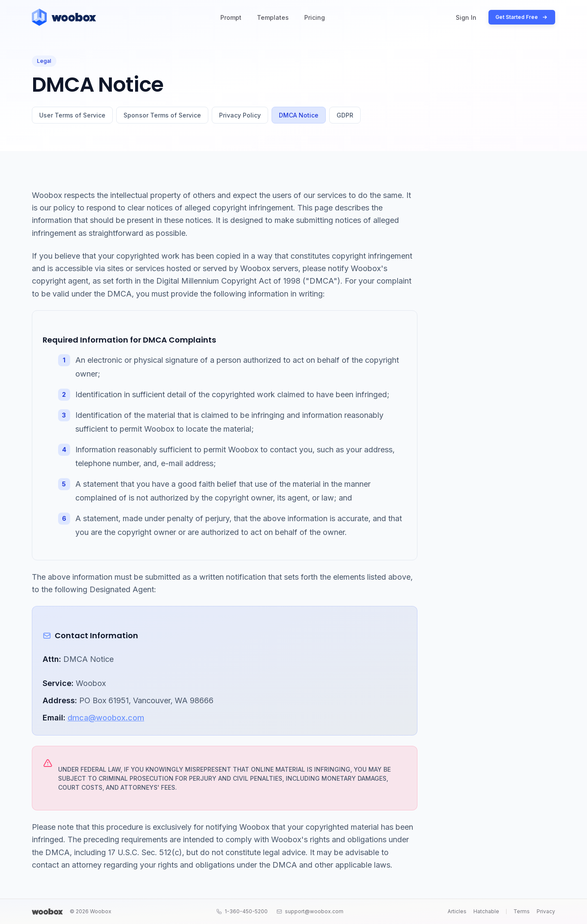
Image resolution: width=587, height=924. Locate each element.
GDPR (345, 115)
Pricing (315, 17)
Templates (273, 17)
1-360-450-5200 (242, 911)
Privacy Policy (240, 115)
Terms (522, 911)
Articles (457, 911)
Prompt (231, 17)
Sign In (466, 17)
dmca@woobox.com (106, 718)
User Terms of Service (72, 115)
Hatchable (486, 911)
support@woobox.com (310, 911)
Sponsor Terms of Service (162, 115)
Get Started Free (522, 17)
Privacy (546, 911)
